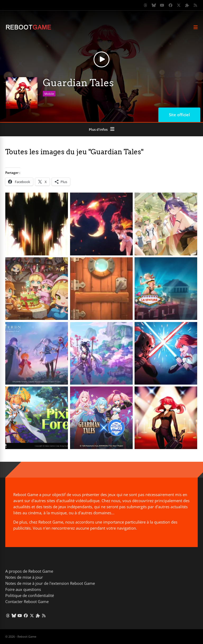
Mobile (49, 94)
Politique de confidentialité (30, 595)
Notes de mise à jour (24, 577)
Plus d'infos (98, 129)
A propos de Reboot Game (29, 571)
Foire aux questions (23, 589)
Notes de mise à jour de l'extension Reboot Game (50, 583)
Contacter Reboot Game (27, 601)
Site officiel (179, 115)
